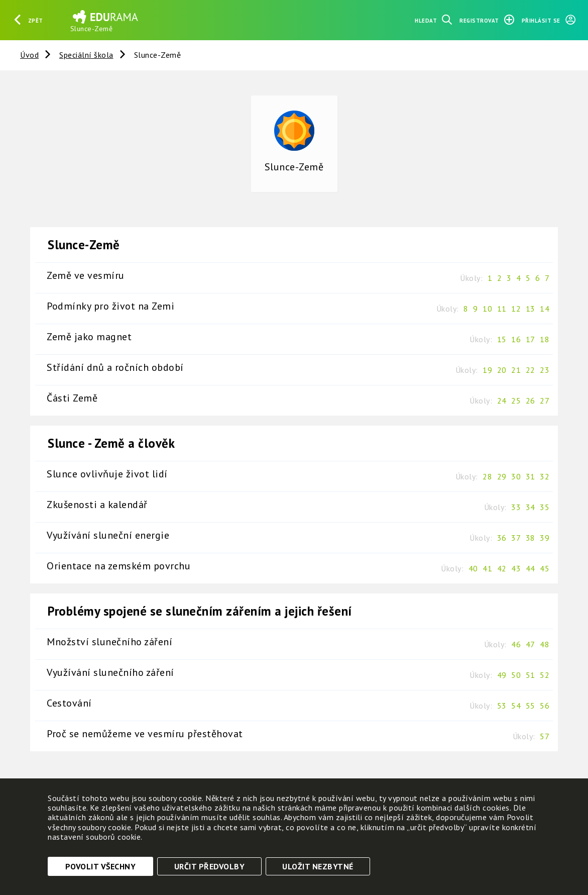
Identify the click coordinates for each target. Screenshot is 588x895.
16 (516, 339)
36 (502, 538)
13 (531, 309)
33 (516, 507)
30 (516, 476)
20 (502, 370)
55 (531, 706)
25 (516, 401)
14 (545, 309)
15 (502, 339)
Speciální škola (86, 55)
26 (531, 401)
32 (545, 476)
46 (516, 644)
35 (545, 507)
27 (545, 401)
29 (502, 476)
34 (531, 507)
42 (502, 568)
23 (545, 370)
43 (516, 568)
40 (473, 568)
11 (502, 309)
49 (502, 675)
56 (545, 706)
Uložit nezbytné (318, 866)
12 (516, 309)
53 (502, 706)
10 (487, 309)
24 (502, 401)
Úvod (29, 55)
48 (545, 644)
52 (545, 675)
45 (545, 568)
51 (531, 675)
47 (531, 644)
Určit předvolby (210, 866)
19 (487, 370)
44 (531, 568)
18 (545, 339)
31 (531, 476)
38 (531, 538)
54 (516, 706)
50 (516, 675)
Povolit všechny (101, 866)
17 (531, 339)
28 (487, 476)
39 (545, 538)
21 (516, 370)
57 (545, 736)
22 (531, 370)
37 (516, 538)
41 (487, 568)
